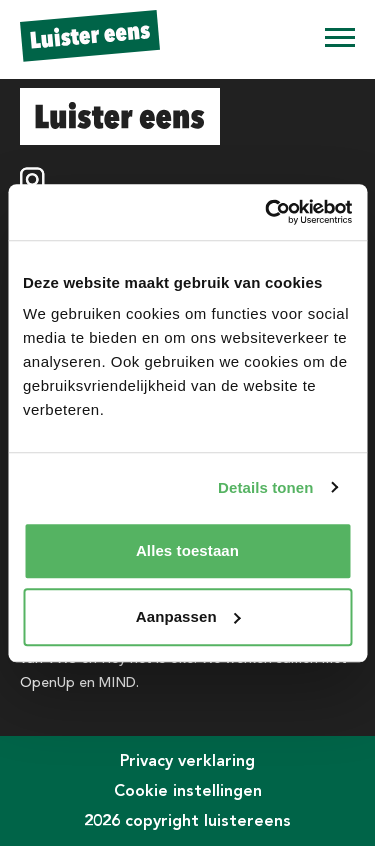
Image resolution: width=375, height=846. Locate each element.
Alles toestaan (187, 550)
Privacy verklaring (187, 760)
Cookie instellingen (188, 790)
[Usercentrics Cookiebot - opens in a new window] (267, 212)
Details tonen (265, 487)
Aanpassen (188, 616)
